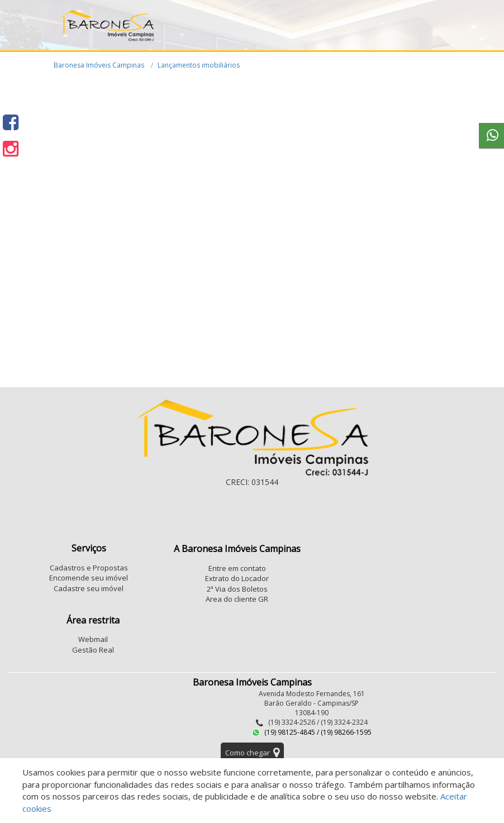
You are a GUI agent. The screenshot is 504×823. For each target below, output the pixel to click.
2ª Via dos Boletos (237, 589)
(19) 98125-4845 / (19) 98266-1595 (312, 732)
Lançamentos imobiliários (199, 65)
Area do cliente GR (237, 599)
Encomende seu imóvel (89, 578)
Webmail (93, 639)
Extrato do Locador (237, 578)
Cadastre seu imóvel (89, 588)
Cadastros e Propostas (89, 568)
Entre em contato (237, 568)
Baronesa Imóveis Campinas (99, 65)
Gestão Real (93, 650)
